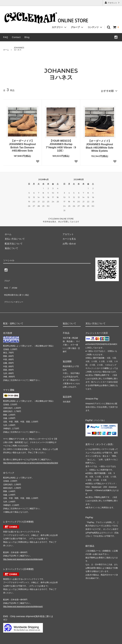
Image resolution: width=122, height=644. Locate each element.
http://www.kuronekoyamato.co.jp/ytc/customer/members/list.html (31, 452)
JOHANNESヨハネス (19, 49)
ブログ (7, 278)
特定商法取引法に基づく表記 (18, 288)
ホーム (6, 50)
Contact (16, 37)
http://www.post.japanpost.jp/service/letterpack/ (23, 548)
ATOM (13, 283)
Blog (27, 37)
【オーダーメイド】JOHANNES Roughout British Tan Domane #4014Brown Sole (22, 144)
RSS (5, 283)
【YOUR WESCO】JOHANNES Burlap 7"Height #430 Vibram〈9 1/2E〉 (61, 144)
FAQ (6, 37)
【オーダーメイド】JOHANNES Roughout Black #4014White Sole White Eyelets (100, 144)
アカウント (112, 3)
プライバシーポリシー (14, 292)
